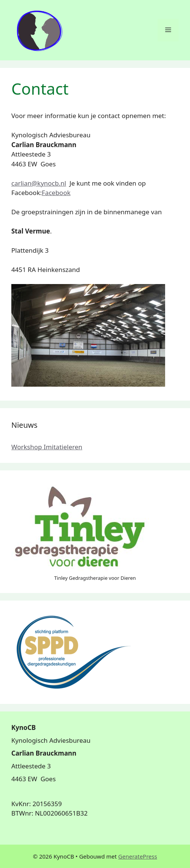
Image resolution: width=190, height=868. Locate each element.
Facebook (56, 193)
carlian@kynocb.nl (39, 183)
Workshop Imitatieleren (47, 447)
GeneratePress (138, 856)
